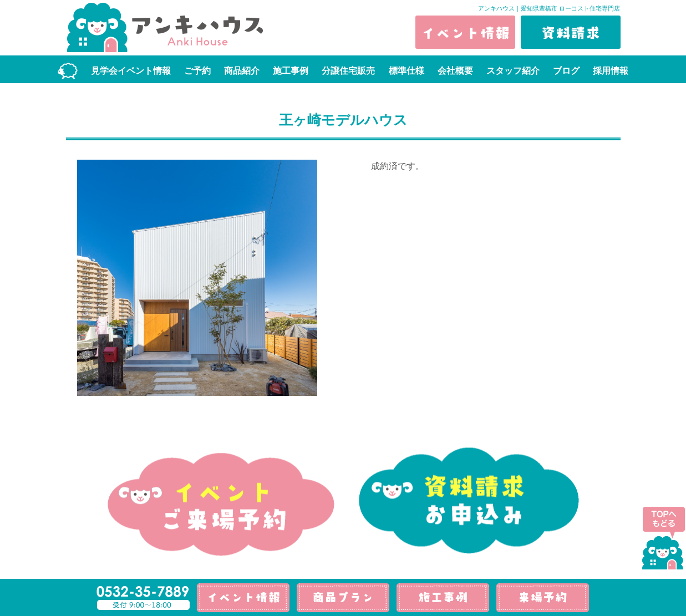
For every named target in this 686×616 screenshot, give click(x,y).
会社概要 (455, 71)
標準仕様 (406, 71)
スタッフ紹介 (513, 71)
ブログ (566, 71)
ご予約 (197, 71)
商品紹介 (242, 71)
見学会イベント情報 (131, 71)
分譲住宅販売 (348, 71)
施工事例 (291, 71)
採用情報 (611, 71)
